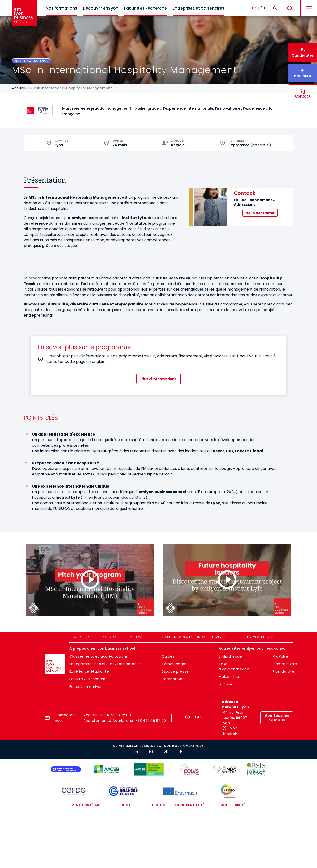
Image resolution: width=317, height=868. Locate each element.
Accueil (18, 88)
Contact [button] (303, 96)
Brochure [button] (303, 76)
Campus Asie (285, 664)
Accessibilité (233, 805)
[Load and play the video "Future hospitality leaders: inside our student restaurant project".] (227, 580)
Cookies (128, 805)
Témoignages (175, 664)
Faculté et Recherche (146, 8)
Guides (168, 656)
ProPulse (281, 656)
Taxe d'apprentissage (234, 666)
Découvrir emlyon (101, 8)
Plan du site (283, 671)
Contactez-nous (66, 718)
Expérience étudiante (89, 671)
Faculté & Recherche (89, 679)
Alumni (136, 637)
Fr (254, 8)
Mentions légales (87, 805)
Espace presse (175, 671)
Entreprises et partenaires (198, 8)
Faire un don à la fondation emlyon (195, 637)
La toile (225, 684)
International (174, 679)
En (263, 8)
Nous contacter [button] (260, 213)
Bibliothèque (230, 656)
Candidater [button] (302, 55)
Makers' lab (229, 676)
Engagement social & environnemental (105, 664)
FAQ (199, 717)
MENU (308, 5)
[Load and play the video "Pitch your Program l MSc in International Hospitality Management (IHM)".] (90, 580)
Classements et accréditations (99, 656)
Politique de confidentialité (178, 805)
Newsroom (79, 637)
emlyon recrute (261, 637)
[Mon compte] (290, 8)
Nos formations (61, 8)
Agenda (110, 637)
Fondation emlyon (86, 686)
